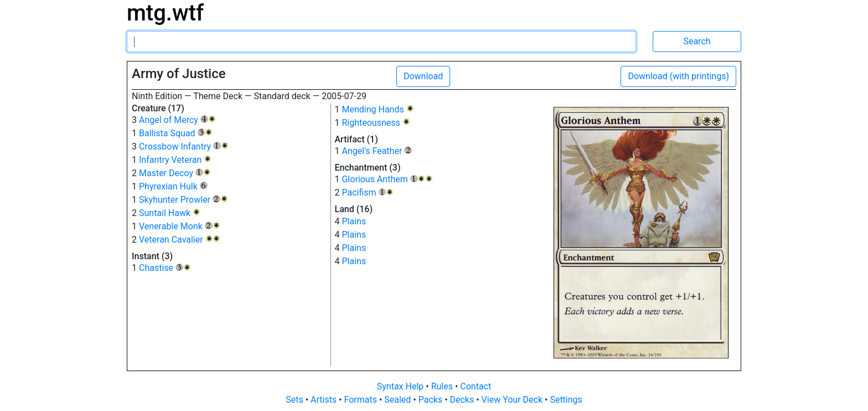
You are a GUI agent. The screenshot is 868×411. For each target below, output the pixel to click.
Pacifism (368, 192)
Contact (476, 386)
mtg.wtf (165, 13)
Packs (432, 400)
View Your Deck (513, 400)
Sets (295, 400)
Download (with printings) (678, 76)
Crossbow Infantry (184, 147)
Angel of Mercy (177, 120)
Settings (566, 400)
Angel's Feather (377, 151)
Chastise (165, 268)
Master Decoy (175, 173)
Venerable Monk (179, 226)
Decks (463, 400)
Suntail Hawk (170, 213)
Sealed (399, 400)
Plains (354, 221)
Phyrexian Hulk (173, 186)
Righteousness (376, 123)
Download (423, 76)
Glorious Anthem (387, 179)
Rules (443, 386)
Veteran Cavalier (180, 240)
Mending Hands (378, 109)
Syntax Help (402, 386)
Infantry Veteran (175, 160)
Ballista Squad (176, 133)
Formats (361, 400)
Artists (325, 400)
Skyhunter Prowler (184, 200)
